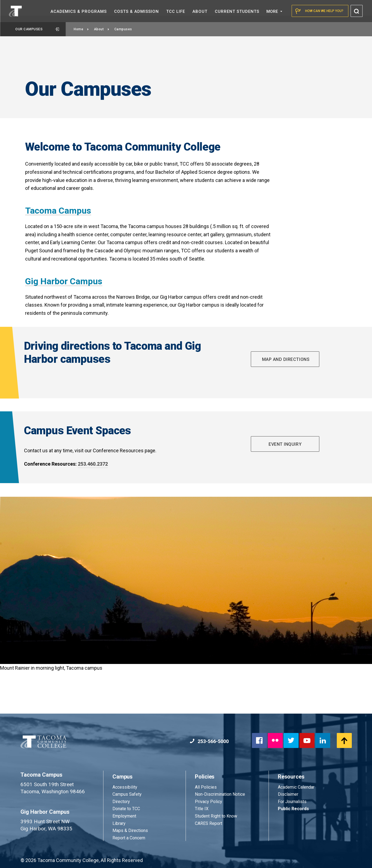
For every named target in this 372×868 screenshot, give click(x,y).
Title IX (202, 809)
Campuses (123, 29)
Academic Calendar (296, 787)
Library (119, 823)
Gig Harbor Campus (64, 281)
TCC (176, 11)
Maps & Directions (130, 830)
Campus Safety (127, 794)
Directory (121, 802)
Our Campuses (37, 29)
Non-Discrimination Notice (220, 794)
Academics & (79, 11)
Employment (124, 816)
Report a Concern (129, 838)
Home (81, 29)
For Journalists (292, 802)
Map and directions (285, 359)
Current (237, 11)
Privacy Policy (209, 802)
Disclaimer (288, 794)
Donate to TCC (126, 809)
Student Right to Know (216, 816)
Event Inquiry (285, 444)
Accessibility (125, 787)
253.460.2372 (93, 464)
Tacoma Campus (58, 211)
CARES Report (209, 823)
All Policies (206, 787)
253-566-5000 (209, 741)
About (102, 29)
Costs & (136, 11)
